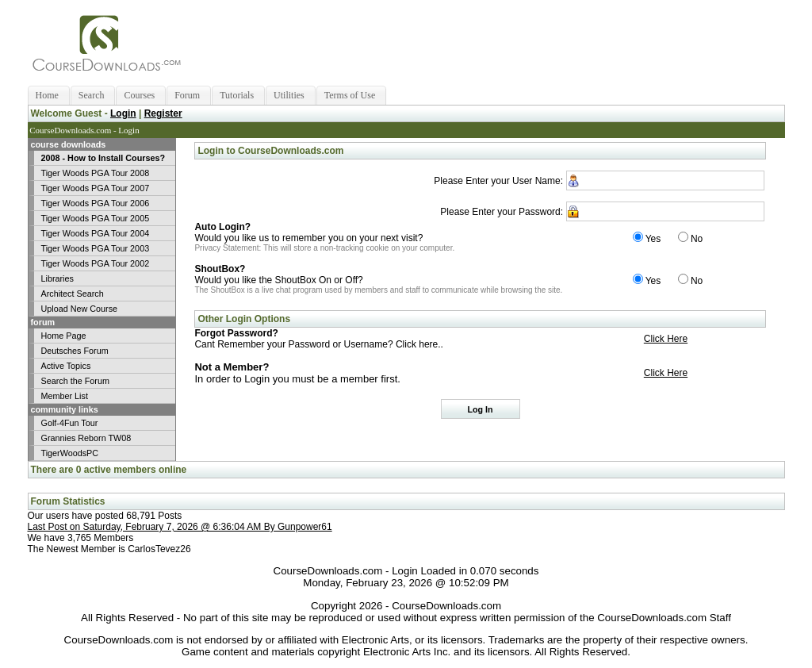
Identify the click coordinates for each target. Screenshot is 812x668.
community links (63, 409)
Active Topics (66, 366)
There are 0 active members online (109, 470)
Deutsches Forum (75, 351)
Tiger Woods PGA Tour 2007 (96, 188)
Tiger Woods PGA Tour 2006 (96, 203)
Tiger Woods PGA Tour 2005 (96, 218)
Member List (65, 396)
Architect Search (73, 294)
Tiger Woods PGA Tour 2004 (96, 233)
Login (123, 113)
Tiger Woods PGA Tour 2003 (96, 248)
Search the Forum (75, 381)
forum (42, 322)
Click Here (666, 339)
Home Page (64, 336)
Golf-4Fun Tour (70, 423)
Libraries (57, 278)
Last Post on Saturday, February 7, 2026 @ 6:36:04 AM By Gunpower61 (180, 527)
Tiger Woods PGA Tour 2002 (96, 263)
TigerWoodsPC (70, 453)
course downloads (67, 144)
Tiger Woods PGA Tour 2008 (96, 173)
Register (163, 113)
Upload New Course (80, 309)
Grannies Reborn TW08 (86, 438)
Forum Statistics (68, 501)
